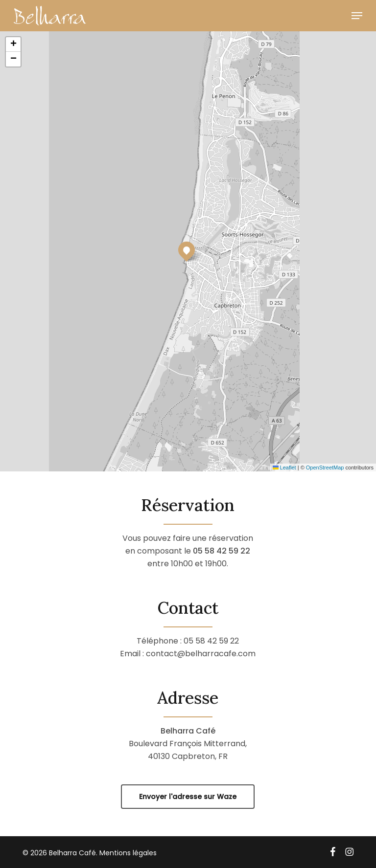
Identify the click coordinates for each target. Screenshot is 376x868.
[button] (357, 16)
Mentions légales (128, 853)
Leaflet (284, 467)
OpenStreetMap (325, 467)
